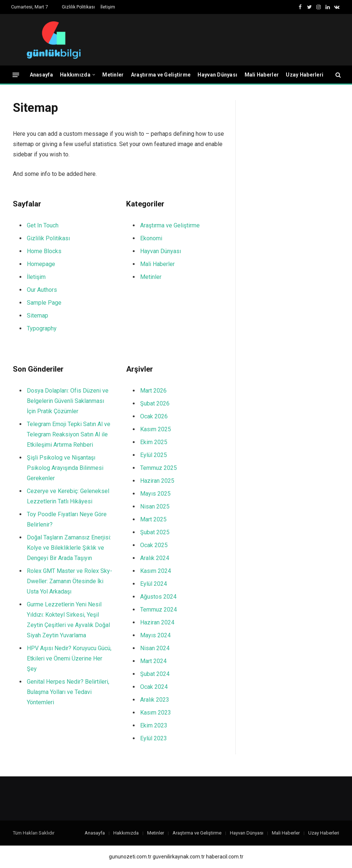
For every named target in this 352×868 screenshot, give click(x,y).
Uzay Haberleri (305, 75)
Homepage (41, 264)
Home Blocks (44, 251)
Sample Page (44, 303)
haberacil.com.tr (225, 857)
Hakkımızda (75, 75)
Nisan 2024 (155, 648)
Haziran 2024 (157, 622)
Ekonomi (151, 238)
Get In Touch (43, 225)
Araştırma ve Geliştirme (161, 75)
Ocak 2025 (154, 545)
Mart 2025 (153, 519)
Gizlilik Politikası (78, 7)
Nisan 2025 (155, 506)
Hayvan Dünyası (217, 75)
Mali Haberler (262, 75)
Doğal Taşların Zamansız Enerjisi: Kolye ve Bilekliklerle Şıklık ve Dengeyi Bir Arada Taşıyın (69, 548)
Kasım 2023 (156, 713)
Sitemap (38, 316)
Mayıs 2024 (155, 635)
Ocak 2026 (154, 416)
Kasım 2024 (156, 571)
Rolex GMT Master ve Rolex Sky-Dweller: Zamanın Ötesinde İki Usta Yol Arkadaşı (70, 581)
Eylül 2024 (154, 584)
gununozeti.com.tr (130, 857)
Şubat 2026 (155, 403)
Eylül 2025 (154, 455)
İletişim (108, 7)
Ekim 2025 (154, 442)
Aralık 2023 (155, 700)
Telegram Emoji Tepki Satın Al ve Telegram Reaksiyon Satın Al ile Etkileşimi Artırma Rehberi (69, 434)
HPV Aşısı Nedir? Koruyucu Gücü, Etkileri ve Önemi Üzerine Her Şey (69, 658)
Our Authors (42, 290)
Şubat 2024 (155, 674)
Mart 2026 (153, 391)
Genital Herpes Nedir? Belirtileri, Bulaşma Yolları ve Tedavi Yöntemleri (68, 692)
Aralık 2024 (155, 558)
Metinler (113, 75)
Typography (42, 328)
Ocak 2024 (154, 687)
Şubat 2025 (155, 532)
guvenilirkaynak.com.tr (179, 857)
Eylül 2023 (154, 738)
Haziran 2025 (157, 481)
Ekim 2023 (154, 725)
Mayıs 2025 (155, 494)
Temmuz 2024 (159, 610)
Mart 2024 (153, 661)
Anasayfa (41, 75)
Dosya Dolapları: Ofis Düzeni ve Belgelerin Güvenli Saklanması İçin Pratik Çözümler (68, 401)
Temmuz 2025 (159, 468)
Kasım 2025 (156, 429)
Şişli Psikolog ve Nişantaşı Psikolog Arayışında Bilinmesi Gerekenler (65, 468)
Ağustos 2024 (158, 597)
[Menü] (16, 75)
